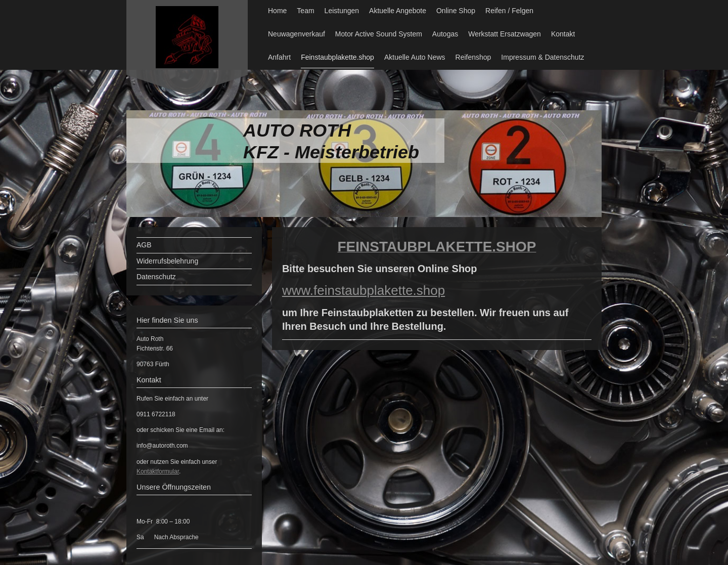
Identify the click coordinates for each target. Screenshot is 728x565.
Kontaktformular (158, 471)
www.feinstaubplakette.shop (363, 290)
